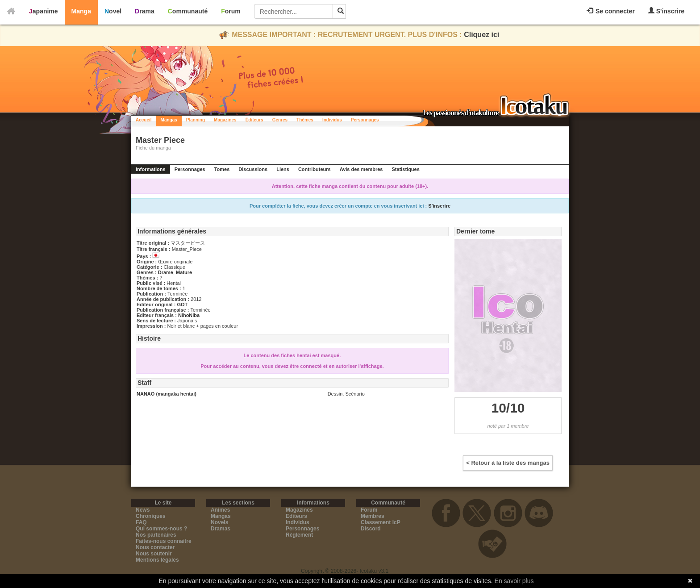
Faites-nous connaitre (164, 541)
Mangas (169, 120)
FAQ (141, 522)
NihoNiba (189, 315)
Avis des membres (361, 169)
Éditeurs (254, 120)
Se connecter (611, 11)
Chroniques (151, 516)
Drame (166, 272)
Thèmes (305, 120)
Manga (81, 11)
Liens (283, 169)
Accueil (144, 120)
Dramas (221, 529)
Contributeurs (315, 169)
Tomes (222, 169)
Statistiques (405, 169)
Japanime (44, 11)
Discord (371, 529)
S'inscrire (666, 11)
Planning (196, 120)
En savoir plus (514, 581)
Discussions (253, 169)
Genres (280, 120)
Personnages (365, 120)
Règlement (299, 535)
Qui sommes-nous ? (161, 529)
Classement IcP (381, 522)
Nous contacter (155, 547)
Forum (231, 11)
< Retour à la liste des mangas (508, 463)
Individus (332, 120)
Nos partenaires (156, 535)
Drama (145, 11)
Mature (184, 272)
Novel (113, 11)
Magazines (225, 120)
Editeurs (296, 516)
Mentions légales (157, 560)
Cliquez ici (481, 35)
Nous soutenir (154, 554)
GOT (182, 304)
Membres (373, 516)
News (143, 510)
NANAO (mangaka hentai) (167, 394)
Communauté (188, 11)
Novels (219, 522)
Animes (220, 510)
